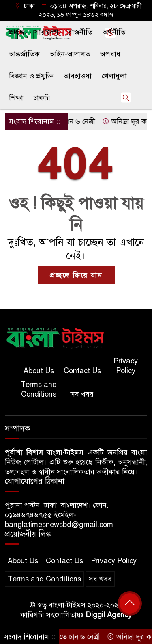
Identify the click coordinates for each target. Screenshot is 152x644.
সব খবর (82, 394)
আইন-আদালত (70, 54)
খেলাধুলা (114, 76)
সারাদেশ (46, 32)
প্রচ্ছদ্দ (17, 32)
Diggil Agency (109, 615)
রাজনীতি (80, 32)
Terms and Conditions (39, 389)
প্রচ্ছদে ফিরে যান (76, 275)
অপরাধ (110, 54)
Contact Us (82, 371)
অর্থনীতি (114, 32)
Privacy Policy (126, 366)
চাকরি (42, 98)
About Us (39, 371)
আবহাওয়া (78, 76)
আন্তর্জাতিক (24, 54)
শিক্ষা (16, 98)
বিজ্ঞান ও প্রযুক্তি (31, 76)
